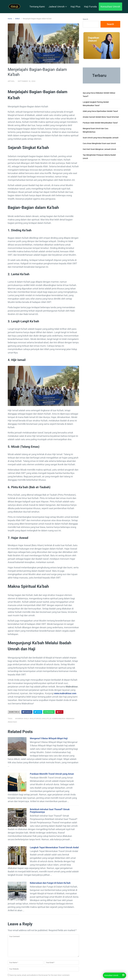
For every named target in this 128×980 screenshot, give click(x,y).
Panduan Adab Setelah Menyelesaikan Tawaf (100, 123)
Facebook (27, 712)
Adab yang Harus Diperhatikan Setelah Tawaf (100, 111)
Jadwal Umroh (58, 7)
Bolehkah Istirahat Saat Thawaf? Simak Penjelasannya (50, 811)
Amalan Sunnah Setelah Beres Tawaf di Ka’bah (101, 117)
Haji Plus (75, 7)
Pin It (59, 712)
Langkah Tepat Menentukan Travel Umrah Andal (54, 847)
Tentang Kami (37, 7)
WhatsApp (49, 712)
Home (10, 19)
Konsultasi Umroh (110, 7)
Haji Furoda (90, 7)
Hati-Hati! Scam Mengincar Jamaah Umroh (99, 149)
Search (85, 19)
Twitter (38, 712)
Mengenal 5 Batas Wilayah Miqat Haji (49, 738)
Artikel (17, 19)
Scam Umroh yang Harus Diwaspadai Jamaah (101, 138)
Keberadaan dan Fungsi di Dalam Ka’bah (50, 883)
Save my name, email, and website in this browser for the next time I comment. (40, 975)
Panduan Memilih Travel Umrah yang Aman (52, 774)
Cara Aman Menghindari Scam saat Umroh (99, 143)
